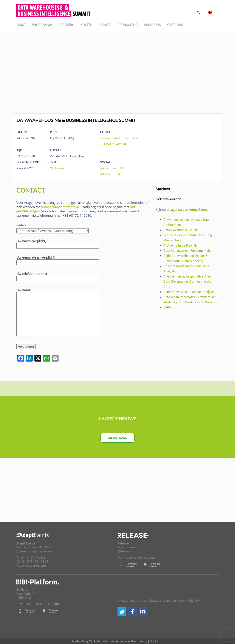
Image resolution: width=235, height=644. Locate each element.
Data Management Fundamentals (187, 251)
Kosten (86, 25)
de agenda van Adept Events (187, 210)
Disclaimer (156, 641)
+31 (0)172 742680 (113, 144)
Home (21, 25)
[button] (122, 612)
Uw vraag (57, 313)
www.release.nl (129, 547)
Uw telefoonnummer (58, 276)
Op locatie (57, 168)
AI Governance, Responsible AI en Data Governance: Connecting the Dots (187, 282)
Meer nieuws (117, 438)
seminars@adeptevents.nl (119, 138)
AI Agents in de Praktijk (180, 245)
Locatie (105, 25)
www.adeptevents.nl (36, 566)
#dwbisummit (110, 174)
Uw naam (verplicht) (58, 243)
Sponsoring (128, 25)
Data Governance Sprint (180, 230)
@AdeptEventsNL (112, 168)
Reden (21, 225)
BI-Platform (171, 307)
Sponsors (152, 25)
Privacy (143, 641)
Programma (42, 25)
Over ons (175, 25)
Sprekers (66, 25)
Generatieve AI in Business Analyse (189, 292)
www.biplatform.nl (30, 594)
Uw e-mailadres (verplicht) (58, 260)
